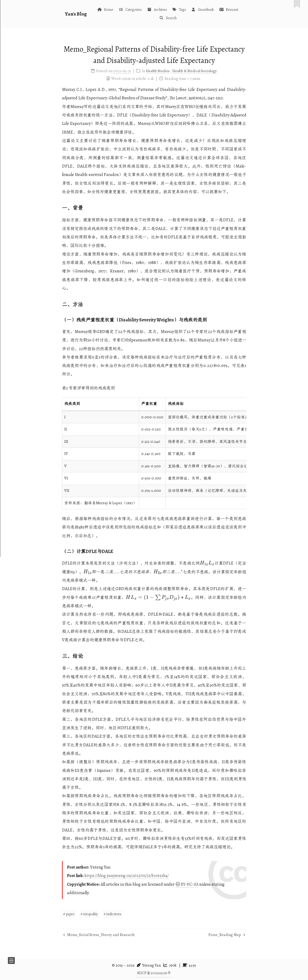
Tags (179, 10)
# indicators (113, 914)
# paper (69, 914)
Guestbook (203, 10)
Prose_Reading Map (227, 935)
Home (105, 10)
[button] (11, 961)
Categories (130, 10)
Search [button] (168, 18)
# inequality (89, 914)
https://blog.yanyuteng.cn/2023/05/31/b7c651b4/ (126, 876)
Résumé (229, 10)
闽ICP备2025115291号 (154, 973)
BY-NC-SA (187, 884)
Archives (157, 10)
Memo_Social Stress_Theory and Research (99, 935)
